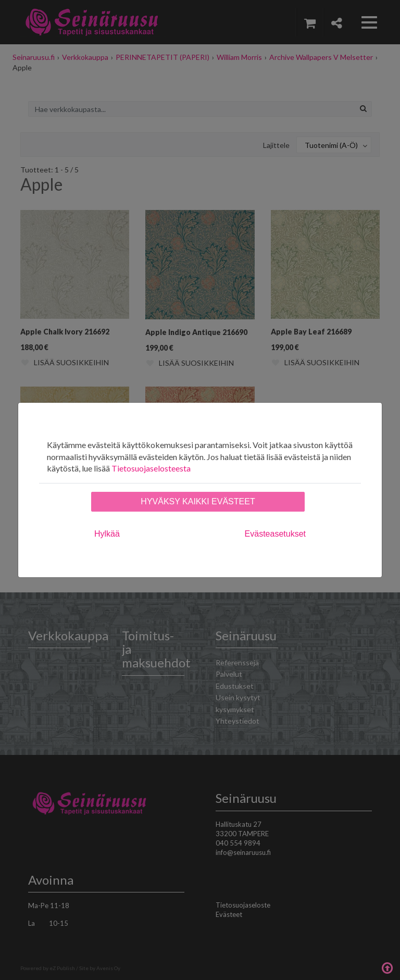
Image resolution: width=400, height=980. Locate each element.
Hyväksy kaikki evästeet (198, 501)
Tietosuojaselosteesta (151, 468)
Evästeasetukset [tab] (275, 534)
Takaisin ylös (387, 967)
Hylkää (107, 534)
